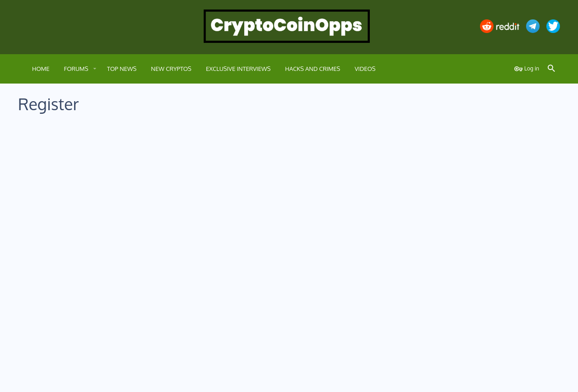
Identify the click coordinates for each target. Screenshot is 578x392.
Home (528, 380)
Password (175, 215)
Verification (173, 257)
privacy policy (295, 307)
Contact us (402, 380)
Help (509, 380)
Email (181, 182)
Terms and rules (440, 380)
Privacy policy (481, 380)
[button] (94, 69)
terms (256, 307)
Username (175, 142)
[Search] (551, 69)
